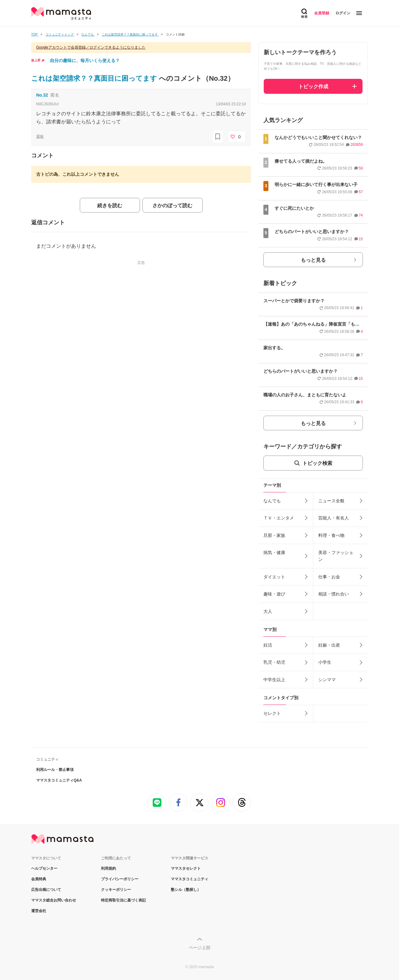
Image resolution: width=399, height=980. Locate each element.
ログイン (343, 13)
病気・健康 (274, 552)
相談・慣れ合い (334, 594)
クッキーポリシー (116, 890)
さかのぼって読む (172, 206)
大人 (268, 611)
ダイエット (274, 577)
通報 (40, 136)
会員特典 (39, 879)
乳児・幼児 (274, 662)
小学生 (325, 662)
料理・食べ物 (331, 535)
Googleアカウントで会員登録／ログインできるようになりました (91, 47)
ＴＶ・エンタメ (279, 518)
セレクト (272, 713)
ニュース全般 (331, 501)
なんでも (272, 501)
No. (42, 95)
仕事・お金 (329, 577)
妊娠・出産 (329, 645)
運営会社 (39, 911)
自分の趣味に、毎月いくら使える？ (85, 60)
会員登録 (322, 13)
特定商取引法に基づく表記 (123, 900)
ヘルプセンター (44, 868)
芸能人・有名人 (334, 518)
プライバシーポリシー (120, 879)
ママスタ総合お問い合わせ (54, 900)
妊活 (268, 645)
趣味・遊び (274, 594)
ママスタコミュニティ (190, 879)
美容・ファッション (336, 556)
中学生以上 (274, 680)
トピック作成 (313, 86)
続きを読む (110, 206)
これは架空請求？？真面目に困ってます (95, 78)
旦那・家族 (274, 535)
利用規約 (108, 868)
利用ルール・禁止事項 (55, 770)
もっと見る (313, 260)
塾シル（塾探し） (186, 890)
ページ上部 (199, 948)
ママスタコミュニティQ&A (59, 780)
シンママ (327, 680)
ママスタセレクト (186, 868)
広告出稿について (46, 890)
